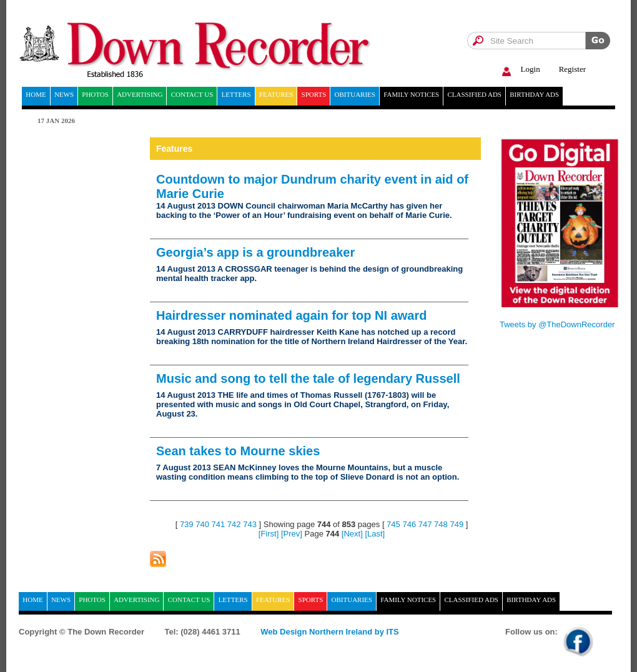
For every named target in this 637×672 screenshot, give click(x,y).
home (36, 94)
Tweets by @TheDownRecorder (557, 324)
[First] (269, 534)
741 (219, 524)
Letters (236, 94)
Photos (95, 94)
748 (441, 524)
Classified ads (474, 94)
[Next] (352, 534)
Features (276, 94)
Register (572, 69)
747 (425, 524)
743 (250, 524)
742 (234, 524)
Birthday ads (534, 94)
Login (519, 70)
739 (187, 524)
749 (457, 524)
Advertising (140, 94)
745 (393, 524)
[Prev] (292, 534)
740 (202, 524)
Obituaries (355, 94)
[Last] (375, 534)
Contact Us (192, 94)
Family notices (411, 94)
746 (409, 524)
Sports (314, 94)
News (64, 94)
